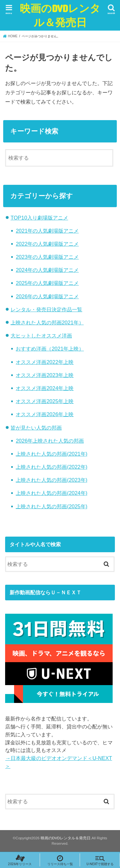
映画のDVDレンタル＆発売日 (60, 15)
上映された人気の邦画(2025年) (52, 506)
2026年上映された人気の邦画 (50, 441)
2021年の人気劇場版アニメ (47, 231)
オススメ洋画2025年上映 (45, 401)
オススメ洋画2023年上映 (45, 375)
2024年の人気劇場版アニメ (47, 270)
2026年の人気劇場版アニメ (47, 296)
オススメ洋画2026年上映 (45, 414)
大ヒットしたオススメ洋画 (41, 336)
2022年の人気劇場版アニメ (47, 244)
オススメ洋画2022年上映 (45, 362)
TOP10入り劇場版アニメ (39, 218)
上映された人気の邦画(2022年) (52, 467)
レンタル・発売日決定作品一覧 (46, 309)
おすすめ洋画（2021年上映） (50, 349)
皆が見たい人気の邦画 (36, 428)
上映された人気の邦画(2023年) (52, 480)
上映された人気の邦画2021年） (47, 322)
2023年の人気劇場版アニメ (47, 257)
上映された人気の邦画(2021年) (52, 454)
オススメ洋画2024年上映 (45, 388)
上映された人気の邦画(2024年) (52, 493)
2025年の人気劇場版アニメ (47, 283)
